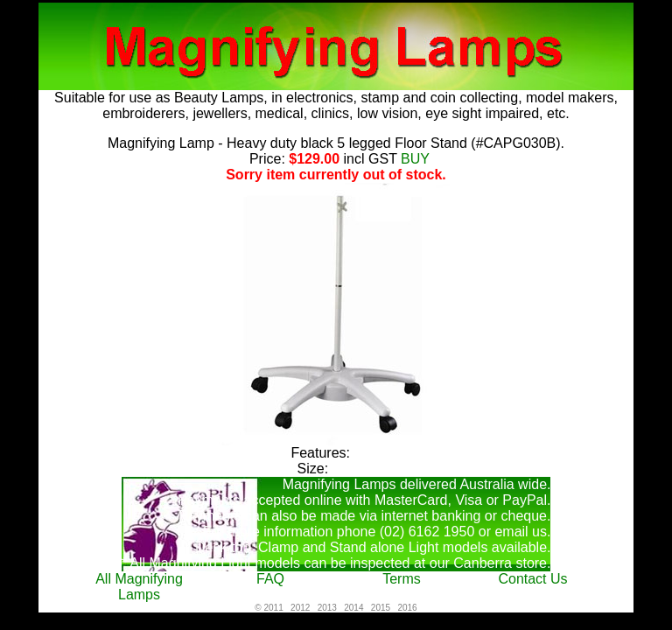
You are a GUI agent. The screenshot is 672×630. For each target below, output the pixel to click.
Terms (402, 579)
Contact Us (532, 579)
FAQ (270, 579)
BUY (412, 159)
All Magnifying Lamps (139, 587)
